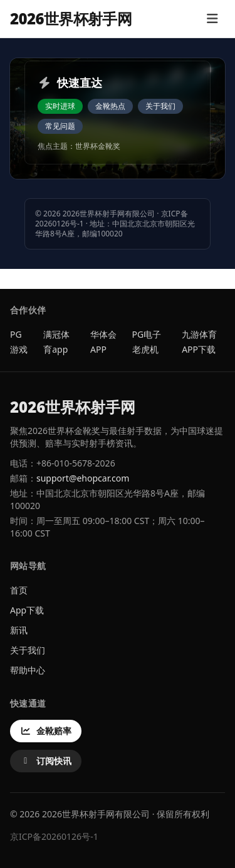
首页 (19, 590)
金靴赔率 (46, 731)
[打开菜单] (212, 19)
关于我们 (160, 106)
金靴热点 (110, 106)
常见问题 (60, 126)
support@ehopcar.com (83, 478)
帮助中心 (28, 670)
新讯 (19, 630)
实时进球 (60, 106)
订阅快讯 (46, 761)
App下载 (27, 610)
